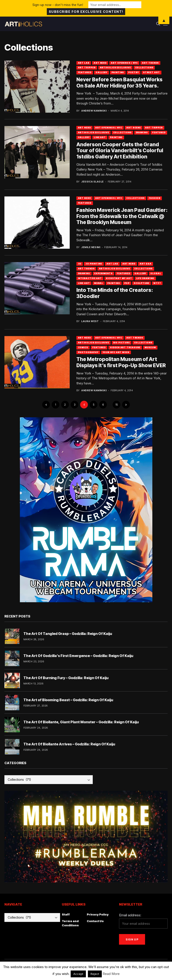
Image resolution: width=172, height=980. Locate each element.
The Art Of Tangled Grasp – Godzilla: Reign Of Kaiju (68, 634)
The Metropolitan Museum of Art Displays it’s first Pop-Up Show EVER (121, 362)
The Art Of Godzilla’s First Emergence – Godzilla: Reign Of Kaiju (78, 656)
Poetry (133, 72)
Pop (127, 283)
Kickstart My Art (119, 278)
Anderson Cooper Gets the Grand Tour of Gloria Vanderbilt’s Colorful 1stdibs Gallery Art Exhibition (120, 151)
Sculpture (142, 283)
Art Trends (150, 63)
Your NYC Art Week (116, 352)
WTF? (157, 283)
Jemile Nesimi (91, 247)
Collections (144, 67)
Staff (66, 914)
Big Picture (122, 343)
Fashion (155, 198)
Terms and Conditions (70, 923)
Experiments (103, 273)
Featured (85, 72)
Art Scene (134, 128)
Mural (99, 283)
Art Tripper (87, 67)
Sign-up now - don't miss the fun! (58, 5)
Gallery (101, 72)
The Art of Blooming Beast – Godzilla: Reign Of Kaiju (68, 700)
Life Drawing (145, 278)
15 (116, 405)
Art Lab (84, 63)
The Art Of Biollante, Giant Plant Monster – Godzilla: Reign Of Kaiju (81, 722)
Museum (150, 347)
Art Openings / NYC (124, 63)
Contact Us (95, 921)
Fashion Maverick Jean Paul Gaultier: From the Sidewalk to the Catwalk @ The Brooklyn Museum (122, 216)
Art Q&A (146, 264)
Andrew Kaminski (94, 111)
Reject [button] (95, 974)
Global (156, 273)
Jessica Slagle (92, 182)
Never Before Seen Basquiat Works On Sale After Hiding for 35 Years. (119, 83)
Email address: (130, 915)
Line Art (100, 137)
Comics (83, 347)
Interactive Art (90, 278)
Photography (88, 352)
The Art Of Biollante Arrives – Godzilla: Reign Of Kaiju (69, 744)
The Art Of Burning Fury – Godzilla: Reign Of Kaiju (66, 678)
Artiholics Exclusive (115, 67)
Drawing (142, 132)
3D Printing (94, 264)
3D (80, 264)
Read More (111, 974)
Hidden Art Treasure (125, 347)
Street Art (151, 72)
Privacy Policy (98, 914)
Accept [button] (78, 974)
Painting (118, 72)
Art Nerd (100, 63)
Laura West (90, 321)
